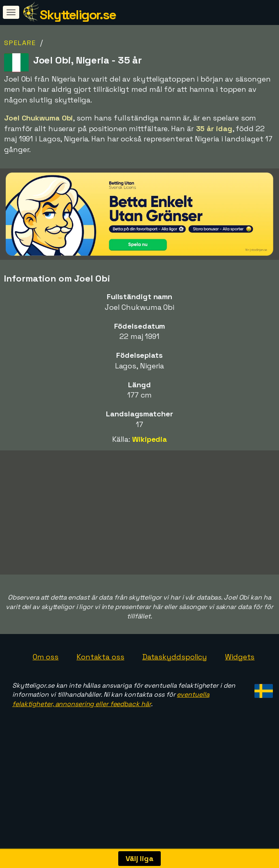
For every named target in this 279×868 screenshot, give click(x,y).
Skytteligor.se (78, 15)
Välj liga (139, 858)
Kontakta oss (100, 673)
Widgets (240, 673)
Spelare (20, 43)
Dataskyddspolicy (175, 673)
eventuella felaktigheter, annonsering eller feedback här (111, 716)
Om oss (46, 673)
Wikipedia (150, 439)
